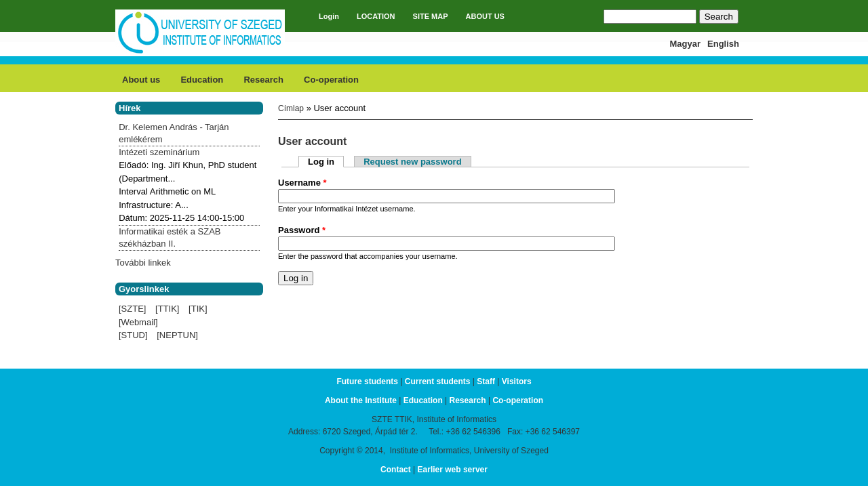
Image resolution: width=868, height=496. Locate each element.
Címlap (291, 108)
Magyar (686, 44)
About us (141, 80)
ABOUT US (485, 16)
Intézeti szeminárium (159, 152)
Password (302, 230)
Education (202, 80)
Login (329, 16)
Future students (367, 381)
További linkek (143, 263)
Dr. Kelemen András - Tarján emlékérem (174, 133)
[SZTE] (132, 309)
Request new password (412, 162)
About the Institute (361, 400)
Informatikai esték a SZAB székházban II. (170, 237)
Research (263, 80)
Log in (326, 162)
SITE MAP (431, 16)
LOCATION (376, 16)
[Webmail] (138, 322)
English (723, 44)
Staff (486, 381)
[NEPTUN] (177, 335)
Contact (396, 470)
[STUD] (133, 335)
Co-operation (331, 80)
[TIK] (198, 309)
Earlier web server (453, 470)
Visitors (517, 381)
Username (302, 183)
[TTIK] (167, 309)
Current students (438, 381)
